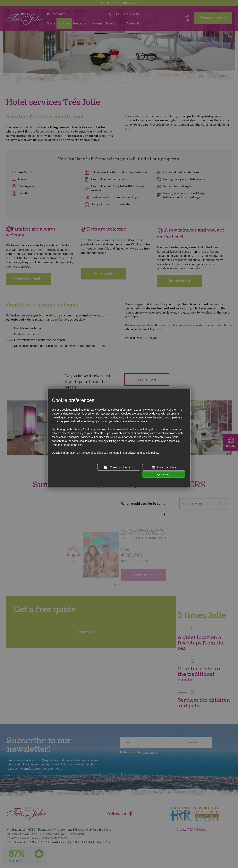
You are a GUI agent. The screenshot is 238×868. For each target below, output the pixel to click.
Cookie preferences (119, 467)
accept (164, 474)
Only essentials (164, 467)
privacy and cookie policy (143, 453)
